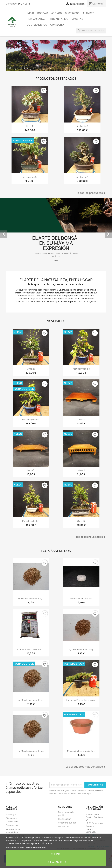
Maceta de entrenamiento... (81, 751)
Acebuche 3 (82, 177)
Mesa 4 (81, 420)
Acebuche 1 (82, 126)
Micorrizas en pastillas (81, 599)
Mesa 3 (31, 470)
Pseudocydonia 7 (31, 521)
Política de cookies (15, 847)
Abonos (57, 13)
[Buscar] (91, 31)
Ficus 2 (30, 126)
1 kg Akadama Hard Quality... (81, 649)
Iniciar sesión (65, 819)
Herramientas (36, 19)
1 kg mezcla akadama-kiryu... (31, 599)
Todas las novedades (91, 537)
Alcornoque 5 (30, 177)
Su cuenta (65, 807)
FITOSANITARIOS (58, 19)
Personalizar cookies (36, 847)
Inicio (30, 13)
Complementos (37, 25)
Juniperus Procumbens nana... (81, 700)
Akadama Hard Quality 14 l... (31, 649)
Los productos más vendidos (86, 767)
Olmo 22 (81, 521)
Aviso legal (11, 815)
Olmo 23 (31, 369)
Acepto (56, 854)
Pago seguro (12, 825)
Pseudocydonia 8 (31, 420)
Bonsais (43, 13)
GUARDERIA (57, 25)
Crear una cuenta (67, 823)
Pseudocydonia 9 (81, 369)
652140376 (24, 4)
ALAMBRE (88, 13)
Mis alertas (64, 826)
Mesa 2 (81, 470)
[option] (56, 231)
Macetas (77, 19)
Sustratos (72, 13)
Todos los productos (91, 193)
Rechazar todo (56, 862)
